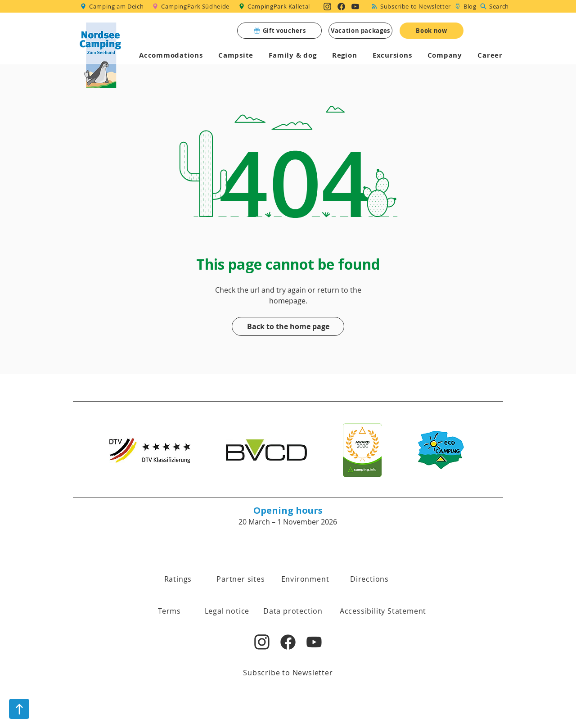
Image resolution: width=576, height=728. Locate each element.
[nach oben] (19, 709)
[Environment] (305, 579)
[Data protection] (293, 611)
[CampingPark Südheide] (192, 6)
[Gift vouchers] (279, 31)
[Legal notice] (227, 611)
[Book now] (432, 31)
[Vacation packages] (360, 31)
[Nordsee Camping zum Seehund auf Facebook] (341, 6)
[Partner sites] (241, 579)
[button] (169, 611)
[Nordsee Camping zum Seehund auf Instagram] (327, 6)
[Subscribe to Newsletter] (411, 6)
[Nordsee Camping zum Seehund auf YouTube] (355, 6)
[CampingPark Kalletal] (275, 6)
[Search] (495, 6)
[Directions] (369, 579)
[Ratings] (178, 579)
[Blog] (466, 6)
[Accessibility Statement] (383, 611)
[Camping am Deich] (112, 6)
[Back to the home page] (288, 326)
